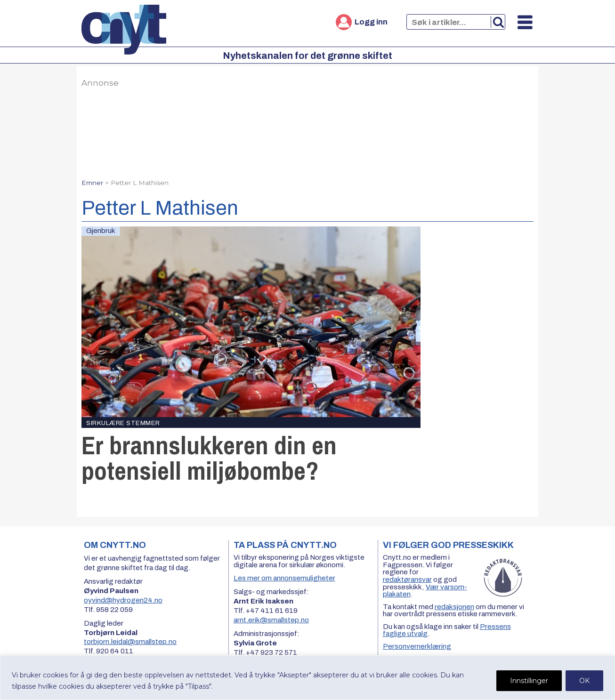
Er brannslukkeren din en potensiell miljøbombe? (209, 458)
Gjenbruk (101, 231)
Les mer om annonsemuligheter (284, 578)
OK (584, 681)
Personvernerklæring (417, 646)
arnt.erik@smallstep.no (271, 620)
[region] (307, 678)
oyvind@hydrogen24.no (123, 600)
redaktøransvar (407, 579)
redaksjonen (454, 607)
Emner (92, 183)
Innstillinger (529, 681)
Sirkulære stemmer (123, 423)
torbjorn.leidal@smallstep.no (130, 642)
